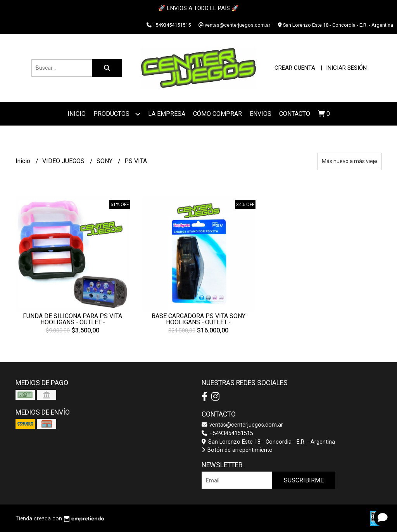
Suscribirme (304, 480)
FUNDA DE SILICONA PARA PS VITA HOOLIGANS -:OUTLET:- (72, 319)
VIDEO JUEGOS (64, 161)
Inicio (77, 114)
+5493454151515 (227, 433)
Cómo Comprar (217, 114)
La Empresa (167, 114)
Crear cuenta (295, 68)
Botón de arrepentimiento (237, 450)
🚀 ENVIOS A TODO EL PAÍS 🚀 (198, 8)
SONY (105, 161)
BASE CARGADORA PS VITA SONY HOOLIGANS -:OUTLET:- (198, 319)
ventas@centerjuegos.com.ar (242, 425)
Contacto (295, 114)
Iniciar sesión (346, 68)
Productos (117, 114)
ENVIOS (261, 114)
